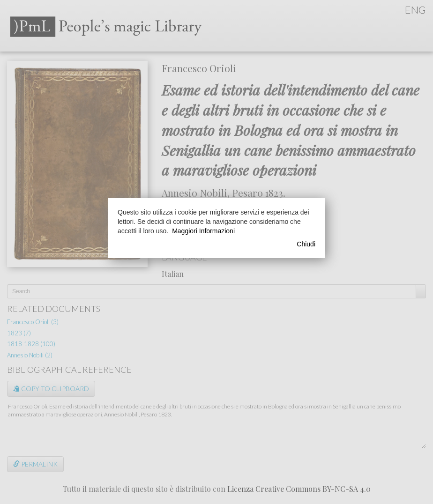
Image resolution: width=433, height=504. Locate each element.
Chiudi (306, 244)
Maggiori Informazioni (203, 231)
